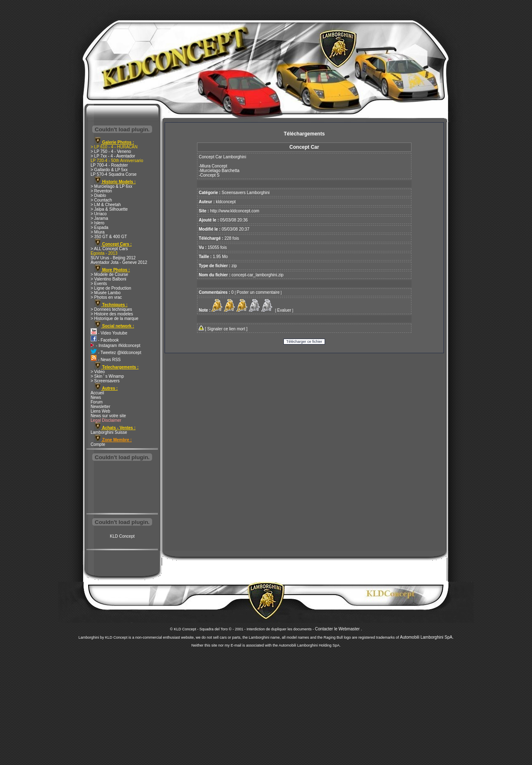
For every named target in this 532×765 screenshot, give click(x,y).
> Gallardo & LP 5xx (109, 170)
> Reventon (101, 191)
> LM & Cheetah (106, 205)
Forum (97, 402)
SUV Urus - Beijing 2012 (113, 258)
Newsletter (100, 407)
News (96, 397)
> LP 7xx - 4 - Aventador (113, 156)
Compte (98, 444)
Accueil (97, 393)
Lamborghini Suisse (109, 432)
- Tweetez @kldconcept (116, 353)
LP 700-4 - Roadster (109, 165)
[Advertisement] (122, 488)
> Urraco (99, 214)
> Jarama (99, 218)
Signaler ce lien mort (226, 329)
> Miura (98, 232)
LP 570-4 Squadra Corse (113, 174)
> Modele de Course (109, 274)
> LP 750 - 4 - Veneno (111, 151)
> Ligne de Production (111, 288)
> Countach (101, 200)
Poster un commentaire (258, 292)
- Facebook (105, 340)
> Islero (97, 223)
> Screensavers (105, 381)
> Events (99, 284)
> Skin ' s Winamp (107, 376)
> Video (98, 372)
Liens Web (100, 411)
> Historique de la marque (115, 319)
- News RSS (106, 360)
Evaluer (284, 310)
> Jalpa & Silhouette (109, 209)
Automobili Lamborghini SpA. (427, 637)
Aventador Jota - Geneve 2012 (119, 262)
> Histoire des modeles (112, 314)
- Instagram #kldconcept (116, 346)
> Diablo (98, 196)
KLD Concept (122, 536)
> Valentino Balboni (108, 279)
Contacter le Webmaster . (339, 629)
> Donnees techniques (111, 309)
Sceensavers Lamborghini (246, 193)
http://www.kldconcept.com (234, 211)
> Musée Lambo (106, 293)
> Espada (100, 228)
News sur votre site (108, 416)
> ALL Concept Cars (109, 249)
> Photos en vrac (106, 297)
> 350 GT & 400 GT (109, 237)
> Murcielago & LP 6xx (111, 186)
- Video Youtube (109, 333)
